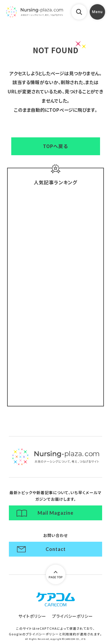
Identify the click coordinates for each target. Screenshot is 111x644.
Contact (56, 549)
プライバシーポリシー (73, 616)
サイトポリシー (32, 616)
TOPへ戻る (55, 146)
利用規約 (69, 634)
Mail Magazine (55, 513)
